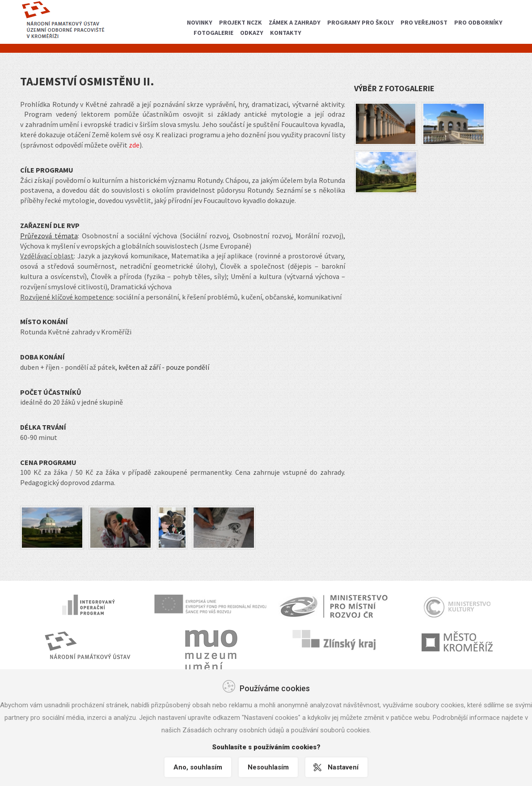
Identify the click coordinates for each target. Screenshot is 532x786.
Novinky (200, 22)
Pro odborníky (478, 22)
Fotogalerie (213, 33)
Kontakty (286, 33)
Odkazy (252, 33)
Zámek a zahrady (295, 22)
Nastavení (344, 767)
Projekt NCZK (241, 22)
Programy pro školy (361, 22)
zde (134, 145)
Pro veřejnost (424, 22)
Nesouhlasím (268, 767)
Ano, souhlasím (196, 767)
